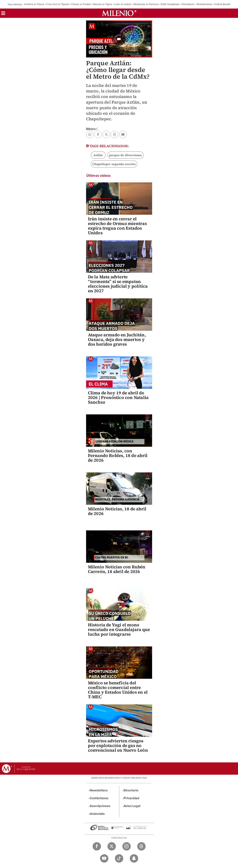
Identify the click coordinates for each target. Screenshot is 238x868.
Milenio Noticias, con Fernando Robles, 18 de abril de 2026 (118, 455)
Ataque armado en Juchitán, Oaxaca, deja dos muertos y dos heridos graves (117, 339)
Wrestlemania (204, 4)
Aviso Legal (132, 806)
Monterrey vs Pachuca (146, 4)
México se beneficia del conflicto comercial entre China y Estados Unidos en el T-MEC (118, 690)
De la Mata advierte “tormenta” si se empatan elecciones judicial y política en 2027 (118, 284)
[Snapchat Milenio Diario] (134, 858)
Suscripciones (100, 806)
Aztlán (98, 155)
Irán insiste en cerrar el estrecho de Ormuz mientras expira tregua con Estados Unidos (117, 226)
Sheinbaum (188, 4)
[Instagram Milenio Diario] (127, 846)
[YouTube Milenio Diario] (104, 858)
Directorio (131, 790)
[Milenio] (119, 13)
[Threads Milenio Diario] (141, 846)
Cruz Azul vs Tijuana (58, 4)
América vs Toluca (34, 4)
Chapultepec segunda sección (114, 164)
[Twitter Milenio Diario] (112, 846)
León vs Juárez (123, 4)
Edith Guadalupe (170, 4)
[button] (3, 14)
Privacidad (131, 798)
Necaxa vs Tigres (103, 4)
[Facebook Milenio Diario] (97, 846)
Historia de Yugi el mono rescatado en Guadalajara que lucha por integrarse (119, 629)
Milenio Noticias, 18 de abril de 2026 (117, 511)
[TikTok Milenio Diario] (119, 858)
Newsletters (99, 790)
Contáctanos (99, 798)
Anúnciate (97, 814)
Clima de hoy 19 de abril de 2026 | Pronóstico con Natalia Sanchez (118, 397)
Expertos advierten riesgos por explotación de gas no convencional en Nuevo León (118, 745)
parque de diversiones (126, 155)
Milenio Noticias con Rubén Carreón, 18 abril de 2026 (117, 569)
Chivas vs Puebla (81, 4)
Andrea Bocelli (222, 4)
